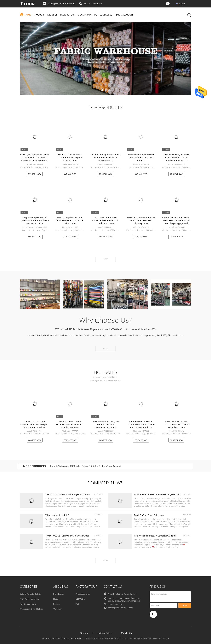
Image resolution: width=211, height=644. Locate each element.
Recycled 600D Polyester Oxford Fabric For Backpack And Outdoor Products (141, 424)
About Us (52, 15)
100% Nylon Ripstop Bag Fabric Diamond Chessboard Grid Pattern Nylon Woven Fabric (35, 158)
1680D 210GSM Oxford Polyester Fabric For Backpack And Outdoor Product (35, 424)
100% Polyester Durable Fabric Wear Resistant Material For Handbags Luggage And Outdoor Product (176, 222)
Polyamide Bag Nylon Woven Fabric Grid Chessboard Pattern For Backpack (176, 158)
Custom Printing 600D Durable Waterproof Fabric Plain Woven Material (106, 158)
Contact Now (35, 174)
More (105, 259)
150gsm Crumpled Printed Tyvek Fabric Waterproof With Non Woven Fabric (35, 220)
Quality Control (88, 15)
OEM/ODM (81, 599)
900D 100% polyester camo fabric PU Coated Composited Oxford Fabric (70, 220)
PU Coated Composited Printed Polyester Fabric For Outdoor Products (105, 220)
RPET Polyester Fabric (29, 599)
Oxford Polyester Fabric (30, 594)
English (182, 4)
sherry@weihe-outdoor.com (61, 4)
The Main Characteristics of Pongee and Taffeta (68, 494)
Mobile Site (127, 633)
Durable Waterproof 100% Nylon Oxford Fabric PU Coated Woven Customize (87, 466)
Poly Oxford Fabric (28, 604)
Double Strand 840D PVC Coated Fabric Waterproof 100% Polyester (70, 158)
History (56, 599)
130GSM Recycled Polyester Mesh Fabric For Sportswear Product (141, 158)
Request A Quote (124, 15)
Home (25, 15)
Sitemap (84, 633)
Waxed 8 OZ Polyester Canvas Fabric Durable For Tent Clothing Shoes (141, 220)
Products (39, 15)
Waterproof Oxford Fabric (31, 609)
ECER (167, 638)
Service (56, 604)
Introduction (59, 594)
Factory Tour (68, 15)
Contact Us (106, 15)
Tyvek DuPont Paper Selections (149, 515)
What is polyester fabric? (57, 515)
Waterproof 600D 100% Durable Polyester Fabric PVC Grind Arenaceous (70, 424)
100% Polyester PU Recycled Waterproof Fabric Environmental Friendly (106, 424)
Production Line (83, 594)
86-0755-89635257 (93, 4)
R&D (78, 604)
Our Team (58, 609)
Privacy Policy (105, 633)
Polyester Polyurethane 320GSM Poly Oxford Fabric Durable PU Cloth (176, 424)
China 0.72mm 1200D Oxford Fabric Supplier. (62, 638)
